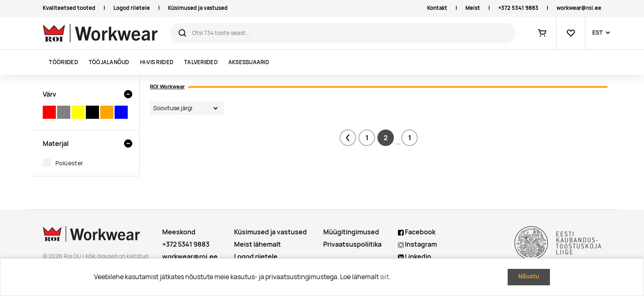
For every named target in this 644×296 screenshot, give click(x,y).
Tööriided (63, 62)
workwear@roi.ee (579, 8)
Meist (473, 8)
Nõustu (529, 276)
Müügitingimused (351, 232)
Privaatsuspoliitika (352, 244)
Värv (49, 94)
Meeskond (179, 232)
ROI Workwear (167, 87)
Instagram (417, 244)
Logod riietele (132, 8)
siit (384, 277)
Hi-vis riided (157, 62)
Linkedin (415, 257)
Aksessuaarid (249, 62)
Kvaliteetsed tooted (69, 8)
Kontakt (437, 8)
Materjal (56, 143)
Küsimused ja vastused (198, 8)
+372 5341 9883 (518, 8)
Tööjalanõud (109, 62)
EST (598, 32)
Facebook (417, 232)
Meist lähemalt (258, 244)
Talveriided (201, 62)
